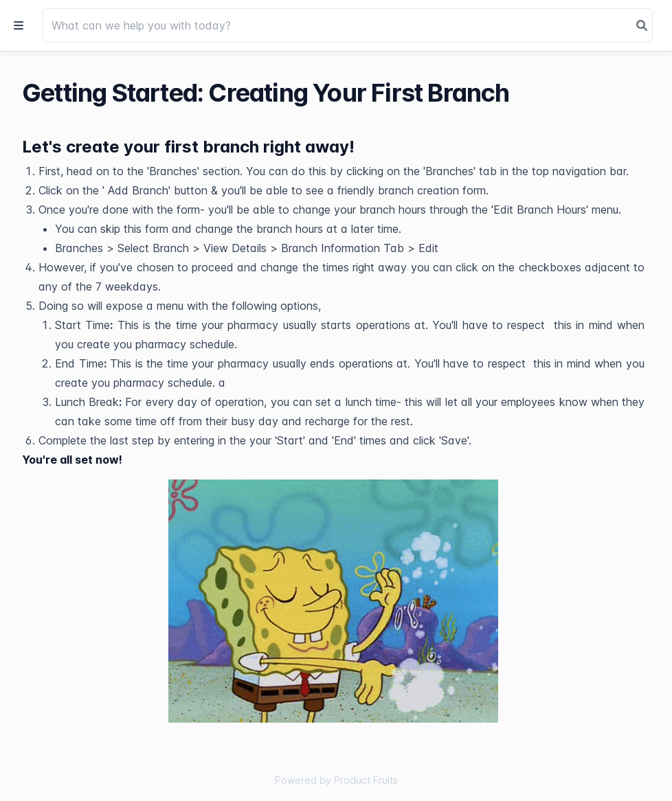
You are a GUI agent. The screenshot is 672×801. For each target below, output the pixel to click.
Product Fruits (366, 780)
